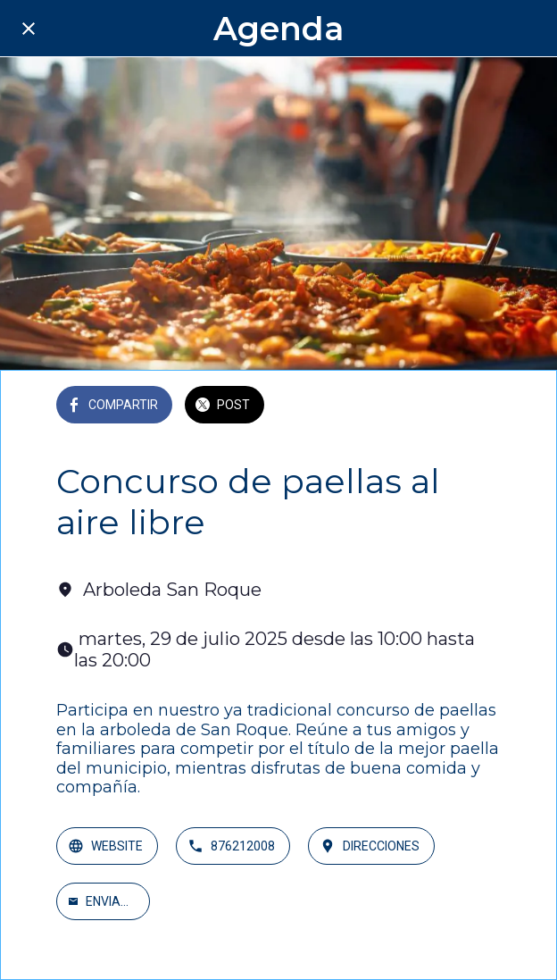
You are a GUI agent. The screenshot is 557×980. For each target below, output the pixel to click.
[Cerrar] (29, 29)
